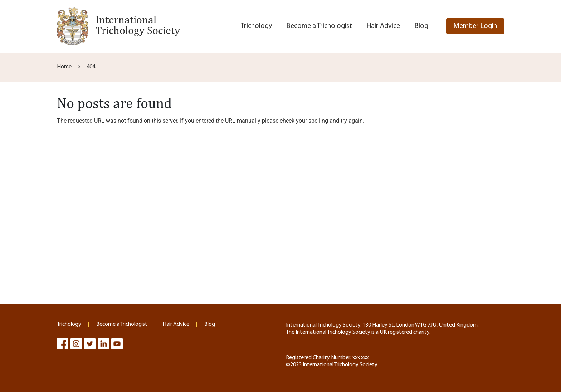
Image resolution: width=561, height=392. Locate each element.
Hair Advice (383, 26)
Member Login (475, 26)
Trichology (256, 26)
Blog (421, 26)
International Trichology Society (138, 25)
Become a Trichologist (319, 26)
